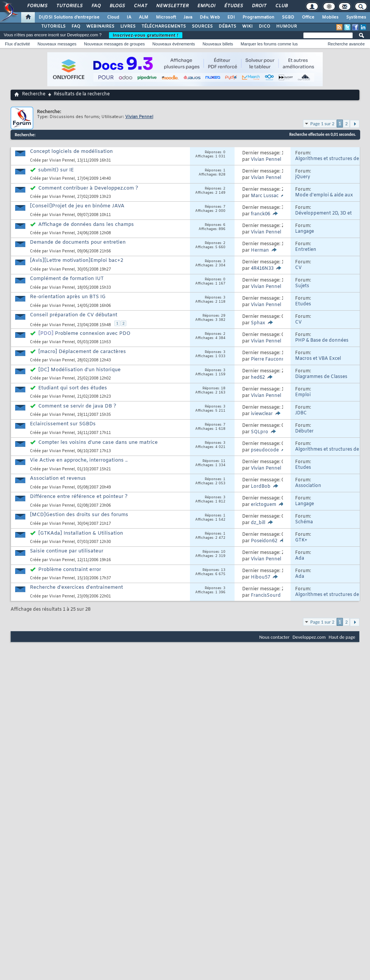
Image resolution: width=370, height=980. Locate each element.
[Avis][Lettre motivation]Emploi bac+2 (77, 261)
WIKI (247, 26)
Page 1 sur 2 (322, 124)
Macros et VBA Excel (318, 359)
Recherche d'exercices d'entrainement (76, 587)
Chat (140, 6)
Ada (300, 558)
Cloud (113, 17)
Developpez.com (309, 637)
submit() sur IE (56, 170)
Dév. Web (210, 17)
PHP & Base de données (322, 341)
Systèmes (356, 17)
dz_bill (258, 523)
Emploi (206, 6)
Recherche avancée (346, 44)
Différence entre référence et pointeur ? (79, 497)
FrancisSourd (266, 596)
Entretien (306, 250)
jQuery (303, 177)
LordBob (261, 487)
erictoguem (264, 505)
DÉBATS (227, 26)
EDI (231, 17)
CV (298, 268)
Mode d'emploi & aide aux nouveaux (324, 198)
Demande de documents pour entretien (78, 242)
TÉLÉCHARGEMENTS (164, 26)
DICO (264, 26)
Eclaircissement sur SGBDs (63, 424)
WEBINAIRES (100, 26)
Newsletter (172, 6)
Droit (259, 6)
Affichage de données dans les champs (86, 225)
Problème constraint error (70, 570)
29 (223, 316)
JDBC (301, 413)
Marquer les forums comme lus (269, 44)
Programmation (258, 17)
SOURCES (202, 26)
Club (281, 6)
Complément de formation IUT (67, 279)
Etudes (303, 304)
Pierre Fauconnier (271, 359)
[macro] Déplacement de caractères (82, 352)
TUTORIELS (53, 26)
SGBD (288, 17)
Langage (305, 232)
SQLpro (260, 432)
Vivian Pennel (62, 161)
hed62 (258, 378)
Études (233, 6)
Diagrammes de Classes (321, 377)
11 (223, 461)
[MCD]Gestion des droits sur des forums (79, 515)
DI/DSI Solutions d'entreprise (69, 17)
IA (129, 17)
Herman (260, 250)
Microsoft (166, 17)
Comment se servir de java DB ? (77, 406)
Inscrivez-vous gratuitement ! (146, 35)
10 (223, 552)
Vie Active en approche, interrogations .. (79, 460)
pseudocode (265, 450)
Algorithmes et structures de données (327, 162)
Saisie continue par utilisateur (67, 551)
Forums (37, 6)
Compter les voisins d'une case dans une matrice (98, 443)
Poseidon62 (264, 541)
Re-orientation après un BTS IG (68, 297)
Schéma (304, 522)
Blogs (117, 6)
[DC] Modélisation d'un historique (79, 370)
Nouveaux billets (218, 44)
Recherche (34, 94)
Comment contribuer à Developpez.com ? (88, 188)
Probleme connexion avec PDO (93, 334)
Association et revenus (58, 478)
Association (308, 486)
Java (188, 17)
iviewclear (262, 414)
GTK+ (301, 540)
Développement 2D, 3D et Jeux (323, 216)
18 (223, 389)
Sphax (258, 323)
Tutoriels (69, 6)
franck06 (260, 214)
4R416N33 (262, 269)
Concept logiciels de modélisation (71, 152)
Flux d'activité (17, 44)
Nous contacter (274, 637)
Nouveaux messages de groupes (114, 44)
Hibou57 (260, 577)
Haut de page (342, 637)
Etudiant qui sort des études (73, 388)
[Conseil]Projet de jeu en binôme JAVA (77, 206)
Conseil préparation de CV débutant (74, 315)
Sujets (302, 286)
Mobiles (330, 17)
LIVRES (128, 26)
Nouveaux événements (174, 44)
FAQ (96, 6)
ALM (144, 17)
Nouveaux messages (57, 44)
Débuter (304, 431)
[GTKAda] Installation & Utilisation (81, 533)
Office (308, 17)
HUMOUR (287, 26)
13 (223, 570)
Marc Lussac (265, 196)
